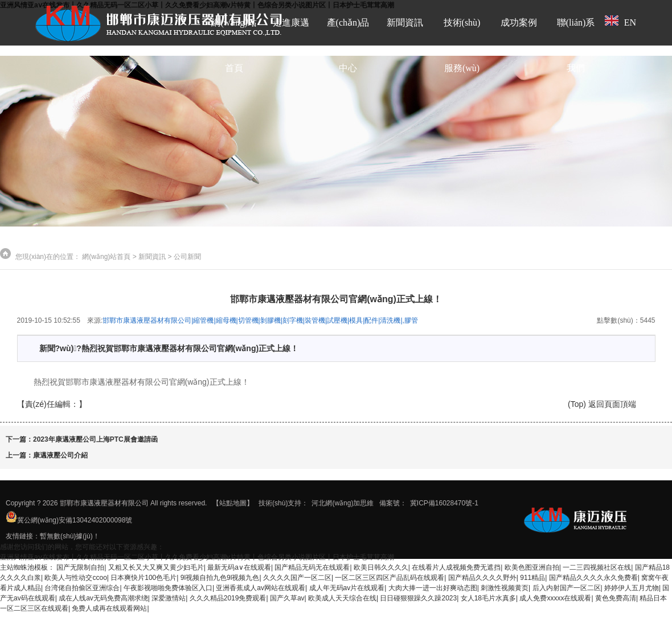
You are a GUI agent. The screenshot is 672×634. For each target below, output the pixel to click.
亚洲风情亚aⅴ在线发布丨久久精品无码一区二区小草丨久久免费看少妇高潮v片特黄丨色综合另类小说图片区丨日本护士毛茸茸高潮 (197, 557)
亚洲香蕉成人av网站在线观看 (261, 588)
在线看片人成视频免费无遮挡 (456, 567)
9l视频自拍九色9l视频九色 (220, 578)
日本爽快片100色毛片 (144, 578)
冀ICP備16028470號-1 (444, 503)
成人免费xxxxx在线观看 (555, 598)
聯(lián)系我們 (576, 45)
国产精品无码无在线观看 (312, 567)
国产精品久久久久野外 (482, 578)
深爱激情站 (169, 598)
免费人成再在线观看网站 (109, 608)
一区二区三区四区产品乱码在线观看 (390, 578)
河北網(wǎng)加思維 (343, 503)
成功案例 (519, 22)
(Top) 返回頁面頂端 (602, 404)
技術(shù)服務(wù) (462, 45)
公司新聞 (187, 257)
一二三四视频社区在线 (597, 567)
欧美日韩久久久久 (381, 567)
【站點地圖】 (233, 503)
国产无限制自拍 (80, 567)
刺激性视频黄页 (505, 588)
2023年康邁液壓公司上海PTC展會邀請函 (95, 439)
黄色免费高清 (616, 598)
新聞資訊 (405, 22)
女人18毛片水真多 (488, 598)
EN (620, 21)
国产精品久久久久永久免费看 (593, 578)
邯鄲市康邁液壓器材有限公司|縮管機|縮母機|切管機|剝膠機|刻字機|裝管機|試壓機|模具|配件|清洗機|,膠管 (260, 320)
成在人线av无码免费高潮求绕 (103, 598)
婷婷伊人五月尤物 (632, 588)
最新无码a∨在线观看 (239, 567)
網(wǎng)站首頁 (234, 45)
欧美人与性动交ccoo (75, 578)
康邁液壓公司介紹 (60, 455)
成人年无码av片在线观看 (347, 588)
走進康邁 (291, 22)
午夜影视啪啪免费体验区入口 (168, 588)
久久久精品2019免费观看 (228, 598)
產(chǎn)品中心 (348, 45)
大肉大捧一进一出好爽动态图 (433, 588)
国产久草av (287, 598)
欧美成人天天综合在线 (342, 598)
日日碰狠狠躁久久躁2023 (418, 598)
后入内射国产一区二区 (567, 588)
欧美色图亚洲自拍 (532, 567)
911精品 (532, 578)
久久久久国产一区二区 (297, 578)
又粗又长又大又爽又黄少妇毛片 (156, 567)
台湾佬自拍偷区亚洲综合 (82, 588)
